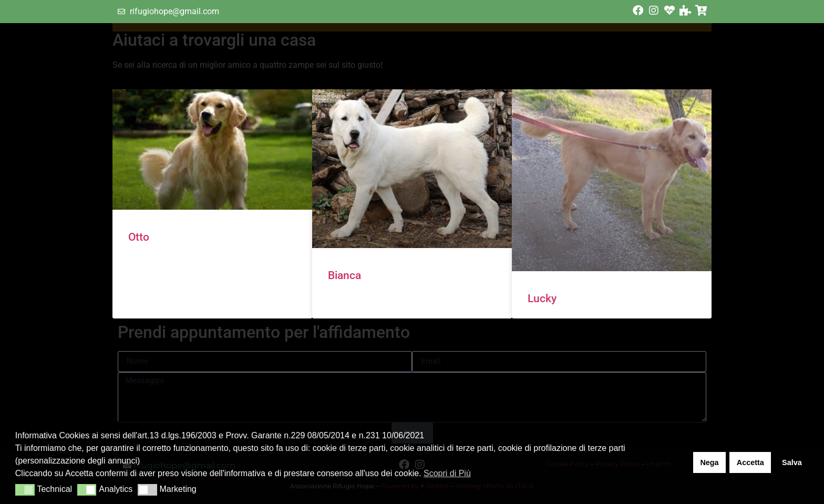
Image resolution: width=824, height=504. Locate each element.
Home (326, 43)
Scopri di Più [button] (447, 473)
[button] (25, 490)
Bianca (344, 275)
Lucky (542, 299)
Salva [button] (792, 462)
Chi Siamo (387, 43)
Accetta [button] (750, 462)
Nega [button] (709, 462)
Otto (139, 237)
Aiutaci (458, 42)
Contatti (527, 43)
